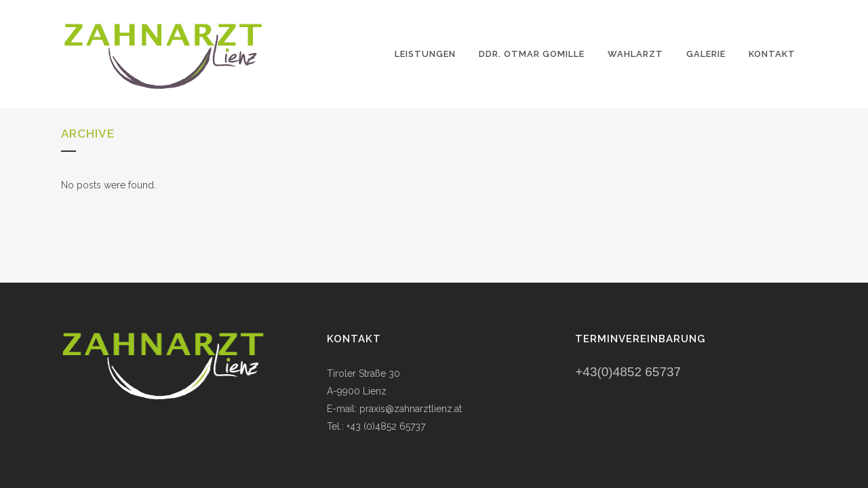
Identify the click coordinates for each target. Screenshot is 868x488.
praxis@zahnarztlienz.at (411, 409)
